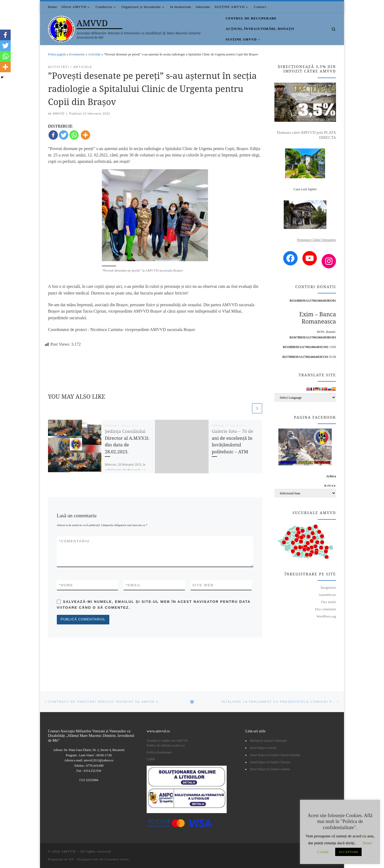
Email (133, 586)
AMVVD (59, 114)
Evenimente (77, 54)
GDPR (151, 759)
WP (71, 859)
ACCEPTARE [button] (348, 852)
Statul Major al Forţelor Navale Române (275, 755)
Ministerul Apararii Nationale (269, 741)
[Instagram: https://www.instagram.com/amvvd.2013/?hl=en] (329, 261)
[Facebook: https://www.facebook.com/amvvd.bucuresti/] (290, 258)
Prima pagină (57, 54)
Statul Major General (263, 748)
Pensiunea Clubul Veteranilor (317, 240)
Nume (66, 586)
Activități (94, 54)
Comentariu (74, 542)
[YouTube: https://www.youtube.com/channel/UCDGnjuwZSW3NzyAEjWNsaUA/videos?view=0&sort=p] (310, 258)
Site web (203, 585)
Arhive (330, 486)
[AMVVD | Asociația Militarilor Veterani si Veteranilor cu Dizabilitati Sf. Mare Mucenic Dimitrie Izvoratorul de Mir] (61, 28)
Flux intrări (329, 602)
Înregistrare (328, 588)
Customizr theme (117, 859)
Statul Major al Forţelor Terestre (270, 762)
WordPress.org (326, 616)
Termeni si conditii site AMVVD (167, 741)
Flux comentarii (325, 609)
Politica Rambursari (160, 752)
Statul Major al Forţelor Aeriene (270, 769)
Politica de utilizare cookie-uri (166, 745)
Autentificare (327, 595)
